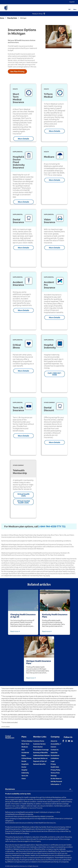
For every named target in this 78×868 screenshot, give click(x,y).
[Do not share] (56, 781)
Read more (15, 631)
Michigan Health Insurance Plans (39, 662)
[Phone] (68, 6)
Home (2, 18)
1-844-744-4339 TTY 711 (52, 526)
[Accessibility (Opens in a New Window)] (56, 744)
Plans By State (12, 18)
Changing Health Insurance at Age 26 (23, 616)
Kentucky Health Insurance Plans (55, 616)
